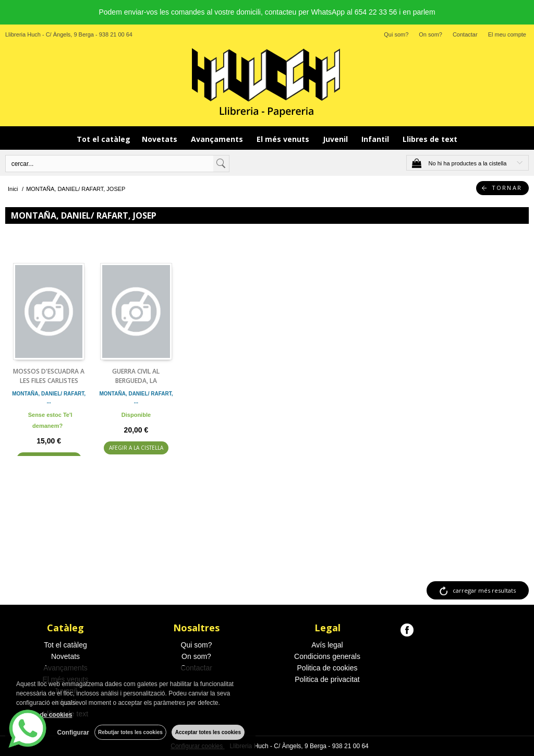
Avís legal (327, 645)
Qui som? (396, 34)
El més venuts (284, 139)
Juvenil (336, 139)
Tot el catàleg (104, 139)
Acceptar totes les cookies (208, 732)
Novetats (161, 139)
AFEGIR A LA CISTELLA (136, 448)
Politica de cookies (327, 668)
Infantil (376, 139)
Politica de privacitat (327, 679)
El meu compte (507, 34)
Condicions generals (327, 656)
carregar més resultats (484, 590)
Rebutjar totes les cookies (130, 732)
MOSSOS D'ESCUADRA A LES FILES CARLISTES (49, 376)
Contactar (465, 34)
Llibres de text (430, 139)
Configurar (73, 733)
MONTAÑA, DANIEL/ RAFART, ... (49, 398)
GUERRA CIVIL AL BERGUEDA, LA (136, 376)
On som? (430, 34)
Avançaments (218, 139)
